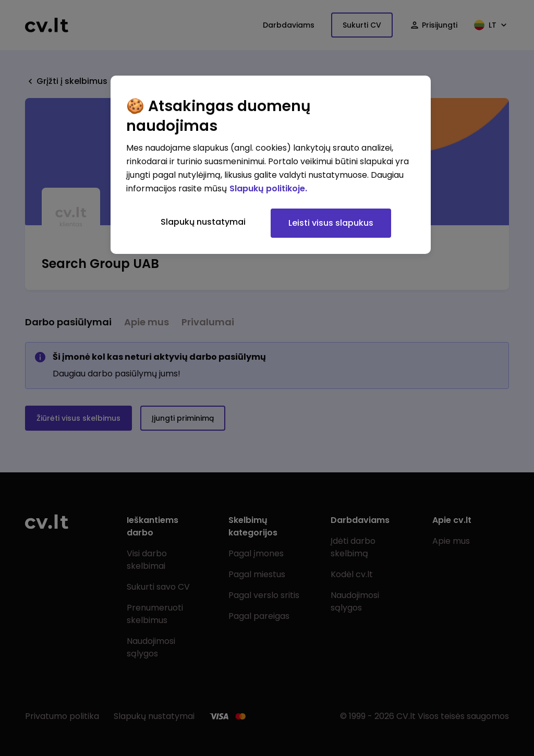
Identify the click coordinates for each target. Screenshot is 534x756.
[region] (271, 165)
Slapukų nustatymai (203, 222)
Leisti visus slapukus (331, 223)
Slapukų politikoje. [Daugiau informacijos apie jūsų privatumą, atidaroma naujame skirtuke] (268, 188)
